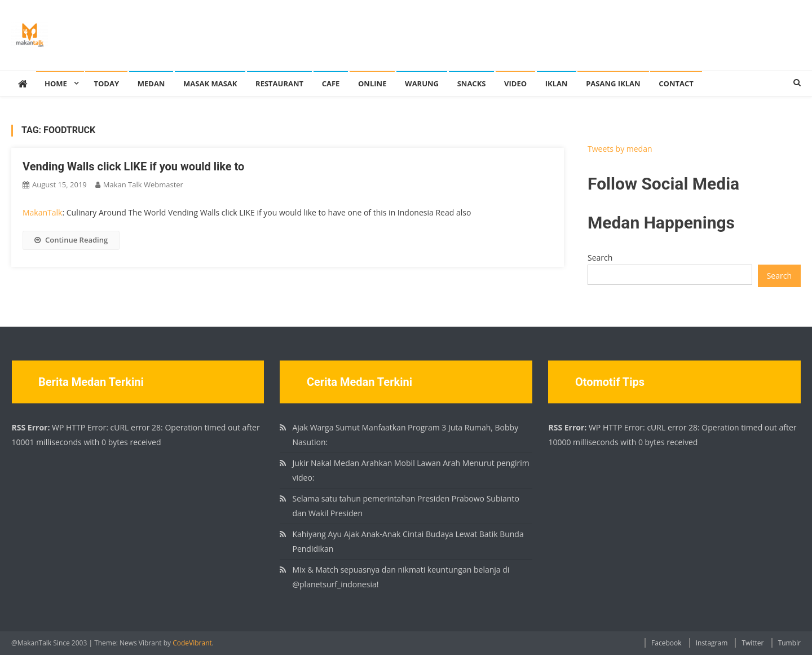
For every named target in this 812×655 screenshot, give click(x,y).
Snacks (472, 83)
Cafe (331, 83)
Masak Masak (210, 83)
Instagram (712, 643)
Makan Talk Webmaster (143, 184)
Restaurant (279, 83)
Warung (422, 83)
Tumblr (789, 643)
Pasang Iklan (613, 83)
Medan (151, 83)
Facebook (666, 643)
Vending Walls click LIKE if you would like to (133, 166)
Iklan (557, 83)
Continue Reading (71, 240)
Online (372, 83)
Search (600, 258)
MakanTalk (42, 212)
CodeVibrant (192, 643)
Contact (676, 83)
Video (515, 83)
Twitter (753, 643)
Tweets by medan (620, 149)
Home (56, 83)
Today (106, 83)
